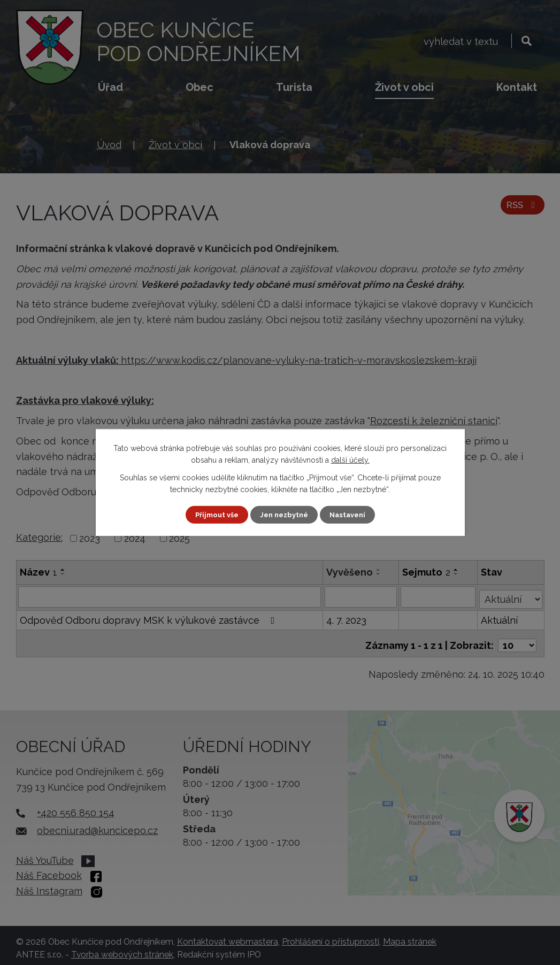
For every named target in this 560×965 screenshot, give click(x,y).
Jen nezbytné (284, 515)
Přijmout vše (213, 515)
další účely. (350, 459)
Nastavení (351, 515)
